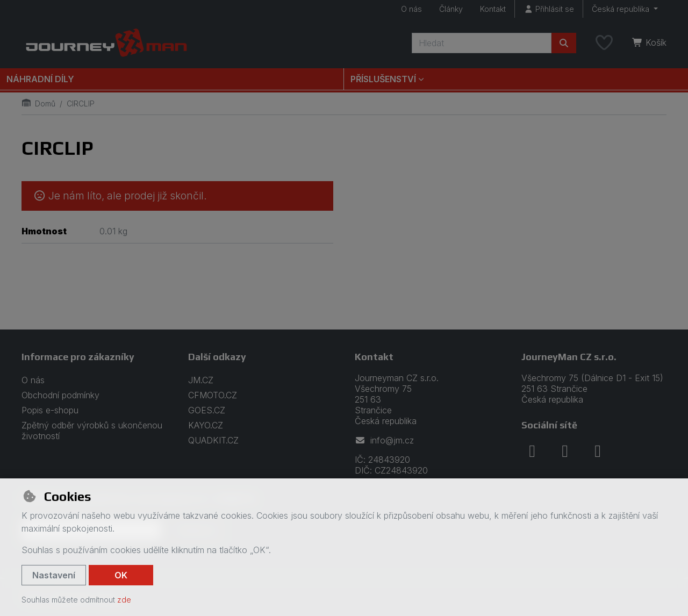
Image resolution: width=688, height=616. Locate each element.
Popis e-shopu (50, 410)
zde (124, 600)
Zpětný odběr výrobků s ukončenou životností (92, 431)
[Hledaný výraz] (482, 43)
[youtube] (598, 451)
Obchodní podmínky (60, 395)
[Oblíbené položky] (604, 43)
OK (121, 575)
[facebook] (532, 451)
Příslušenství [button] (383, 79)
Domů (38, 103)
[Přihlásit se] (549, 9)
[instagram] (565, 451)
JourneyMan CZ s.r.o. (569, 357)
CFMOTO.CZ (213, 395)
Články (451, 9)
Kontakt (493, 9)
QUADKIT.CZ (213, 440)
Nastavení (54, 575)
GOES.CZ (207, 410)
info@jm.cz (384, 440)
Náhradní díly (40, 79)
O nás (411, 9)
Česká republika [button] (622, 9)
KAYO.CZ (206, 425)
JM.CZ (201, 380)
